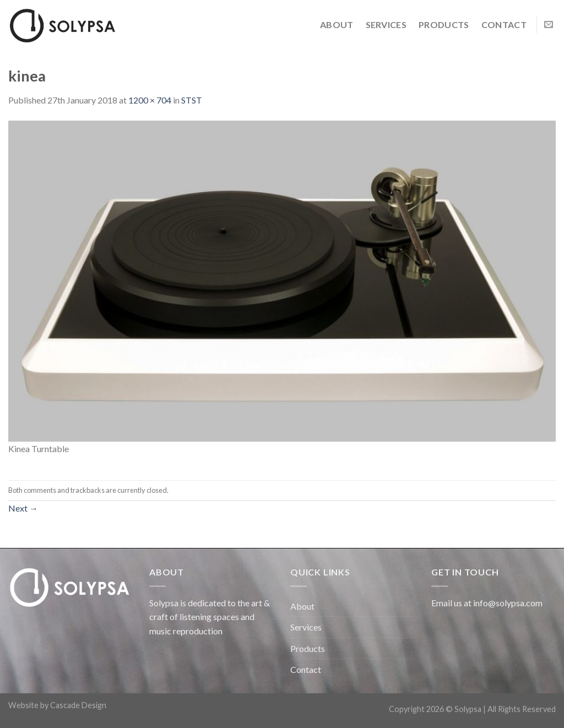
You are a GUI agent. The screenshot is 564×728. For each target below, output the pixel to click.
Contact (504, 25)
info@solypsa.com (508, 603)
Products (444, 25)
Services (386, 25)
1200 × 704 (150, 100)
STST (192, 100)
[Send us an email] (549, 25)
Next (23, 508)
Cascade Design (78, 705)
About (337, 25)
